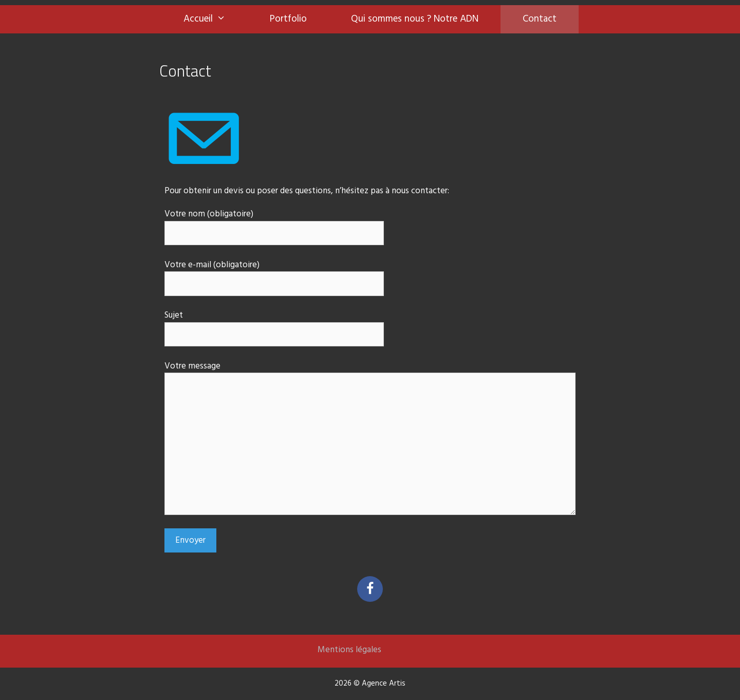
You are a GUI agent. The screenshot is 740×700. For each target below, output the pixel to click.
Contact (540, 19)
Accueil (216, 19)
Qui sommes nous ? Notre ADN (415, 19)
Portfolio (288, 19)
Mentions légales (349, 650)
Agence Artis (384, 684)
